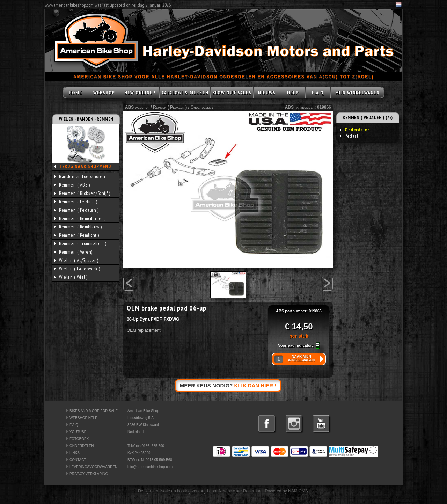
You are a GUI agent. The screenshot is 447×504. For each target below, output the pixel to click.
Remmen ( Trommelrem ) (80, 243)
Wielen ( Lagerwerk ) (77, 269)
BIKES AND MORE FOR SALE (94, 411)
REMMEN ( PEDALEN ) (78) (368, 118)
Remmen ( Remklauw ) (78, 227)
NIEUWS (267, 93)
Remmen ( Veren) (73, 252)
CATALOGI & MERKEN (185, 93)
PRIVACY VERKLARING (89, 474)
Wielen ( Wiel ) (71, 277)
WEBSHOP (104, 93)
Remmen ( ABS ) (72, 185)
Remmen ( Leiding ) (76, 202)
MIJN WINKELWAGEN (357, 93)
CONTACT (78, 460)
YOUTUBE (78, 432)
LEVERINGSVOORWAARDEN (93, 467)
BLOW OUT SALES (232, 93)
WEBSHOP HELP (83, 418)
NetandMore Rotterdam (240, 491)
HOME (75, 93)
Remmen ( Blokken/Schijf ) (82, 193)
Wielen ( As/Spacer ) (76, 260)
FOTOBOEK (79, 439)
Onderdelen (201, 107)
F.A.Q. (74, 425)
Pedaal (349, 136)
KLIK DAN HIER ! (255, 385)
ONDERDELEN (82, 446)
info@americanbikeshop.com (150, 467)
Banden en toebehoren (80, 176)
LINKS (75, 453)
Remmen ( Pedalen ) (76, 210)
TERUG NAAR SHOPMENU (85, 166)
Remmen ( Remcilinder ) (80, 218)
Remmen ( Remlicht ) (77, 235)
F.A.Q (318, 93)
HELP (293, 93)
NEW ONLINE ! (140, 93)
